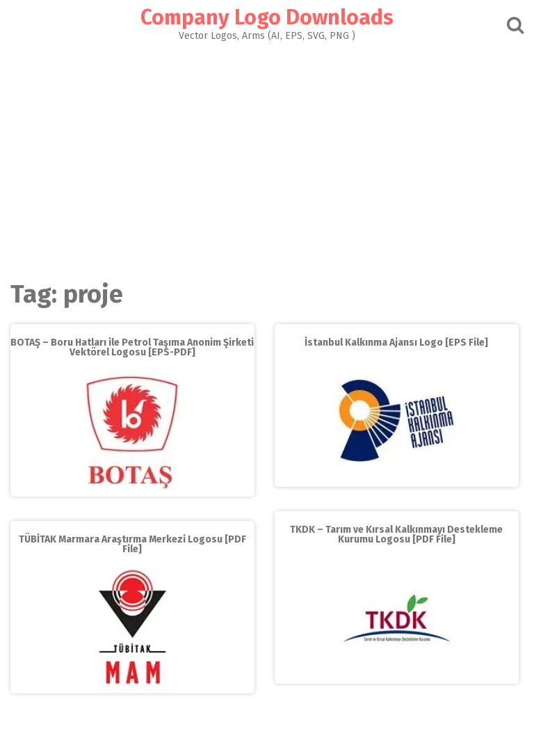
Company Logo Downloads (267, 17)
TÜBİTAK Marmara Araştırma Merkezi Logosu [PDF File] (132, 544)
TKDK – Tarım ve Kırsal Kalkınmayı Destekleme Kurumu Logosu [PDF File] (396, 534)
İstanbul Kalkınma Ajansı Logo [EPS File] (396, 343)
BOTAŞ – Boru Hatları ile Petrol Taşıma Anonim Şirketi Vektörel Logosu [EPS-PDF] (132, 347)
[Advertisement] (267, 157)
